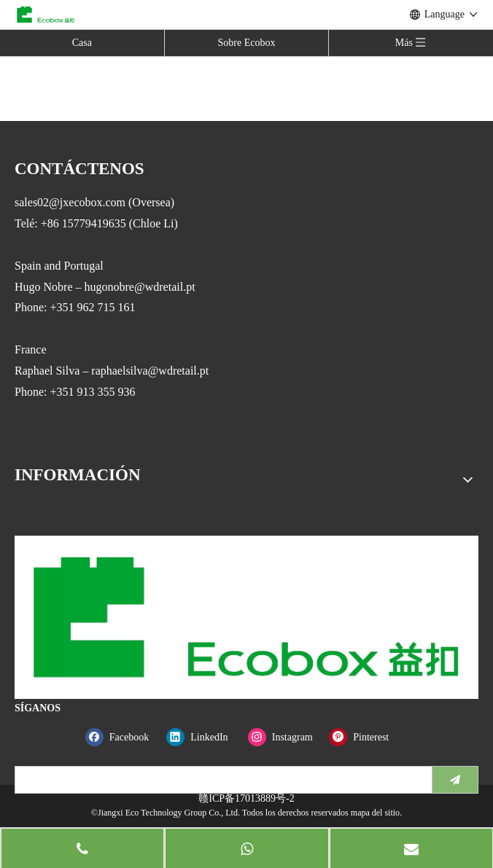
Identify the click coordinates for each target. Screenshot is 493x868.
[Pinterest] (366, 737)
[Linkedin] (204, 737)
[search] (220, 780)
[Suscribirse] (455, 780)
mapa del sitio (375, 813)
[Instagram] (286, 737)
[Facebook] (123, 737)
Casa (82, 43)
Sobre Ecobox (247, 43)
